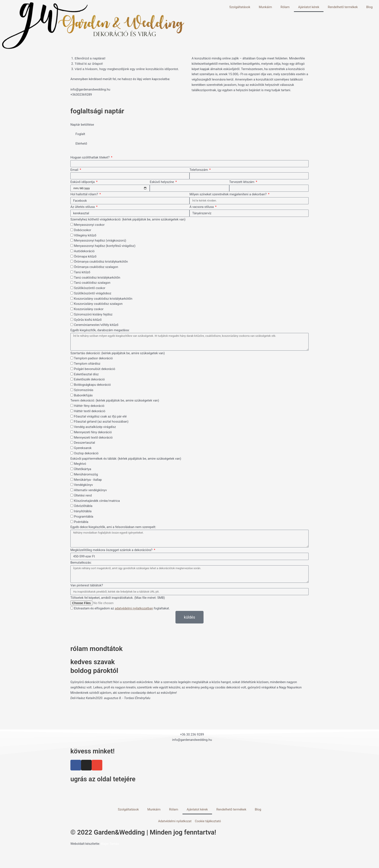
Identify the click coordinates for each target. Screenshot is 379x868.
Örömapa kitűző (85, 256)
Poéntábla (81, 522)
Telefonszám (199, 170)
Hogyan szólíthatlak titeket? (90, 157)
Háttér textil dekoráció (90, 411)
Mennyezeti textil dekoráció (93, 438)
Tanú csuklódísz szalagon (92, 283)
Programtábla (84, 517)
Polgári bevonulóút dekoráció (95, 369)
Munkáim (265, 7)
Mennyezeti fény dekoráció (93, 432)
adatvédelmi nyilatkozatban (134, 609)
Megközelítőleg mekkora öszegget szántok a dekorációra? (112, 550)
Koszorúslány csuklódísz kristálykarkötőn (103, 299)
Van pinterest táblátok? (87, 586)
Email (75, 170)
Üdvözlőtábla (83, 506)
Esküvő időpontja (83, 182)
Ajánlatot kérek (309, 7)
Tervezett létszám (242, 182)
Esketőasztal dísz (86, 374)
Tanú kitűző (82, 272)
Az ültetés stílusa (83, 207)
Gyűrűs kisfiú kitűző (88, 320)
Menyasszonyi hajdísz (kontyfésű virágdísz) (105, 246)
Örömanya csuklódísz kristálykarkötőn (101, 262)
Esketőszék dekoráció (89, 380)
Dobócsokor (83, 230)
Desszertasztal (85, 443)
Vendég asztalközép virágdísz (95, 427)
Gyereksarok (83, 448)
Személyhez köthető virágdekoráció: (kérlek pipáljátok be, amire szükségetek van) (128, 220)
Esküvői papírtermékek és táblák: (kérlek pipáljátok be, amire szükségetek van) (126, 459)
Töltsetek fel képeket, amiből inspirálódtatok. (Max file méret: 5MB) (118, 598)
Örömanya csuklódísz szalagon (96, 267)
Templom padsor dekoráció (93, 358)
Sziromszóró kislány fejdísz (93, 315)
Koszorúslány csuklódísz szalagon (98, 304)
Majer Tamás (110, 844)
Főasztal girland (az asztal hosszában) (101, 422)
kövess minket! (93, 751)
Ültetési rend (83, 496)
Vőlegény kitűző (85, 235)
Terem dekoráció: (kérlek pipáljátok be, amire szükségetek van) (115, 401)
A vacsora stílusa (202, 207)
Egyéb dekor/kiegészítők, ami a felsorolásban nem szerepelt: (113, 527)
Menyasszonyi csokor (89, 225)
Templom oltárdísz (87, 364)
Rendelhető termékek (343, 7)
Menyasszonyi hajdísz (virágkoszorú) (100, 241)
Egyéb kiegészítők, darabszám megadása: (100, 330)
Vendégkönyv (83, 485)
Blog (369, 7)
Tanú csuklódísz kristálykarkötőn (97, 278)
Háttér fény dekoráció (89, 406)
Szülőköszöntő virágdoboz (93, 294)
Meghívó (80, 464)
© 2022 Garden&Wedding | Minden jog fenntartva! (146, 833)
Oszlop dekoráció (86, 453)
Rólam (285, 7)
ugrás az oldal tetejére (104, 779)
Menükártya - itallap (88, 480)
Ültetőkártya (83, 469)
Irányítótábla (83, 511)
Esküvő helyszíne (162, 182)
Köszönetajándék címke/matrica (97, 501)
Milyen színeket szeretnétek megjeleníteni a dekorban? (228, 194)
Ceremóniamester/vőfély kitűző (96, 325)
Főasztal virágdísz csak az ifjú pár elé (100, 416)
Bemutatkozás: (81, 563)
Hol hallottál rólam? (85, 194)
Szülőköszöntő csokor (90, 288)
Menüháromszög (86, 475)
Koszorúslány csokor (89, 309)
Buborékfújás (83, 395)
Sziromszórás (84, 390)
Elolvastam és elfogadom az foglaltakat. (122, 609)
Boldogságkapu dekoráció (92, 385)
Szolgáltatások (240, 7)
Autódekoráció (84, 251)
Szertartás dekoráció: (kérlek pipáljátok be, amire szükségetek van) (118, 353)
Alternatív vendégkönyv (90, 490)
